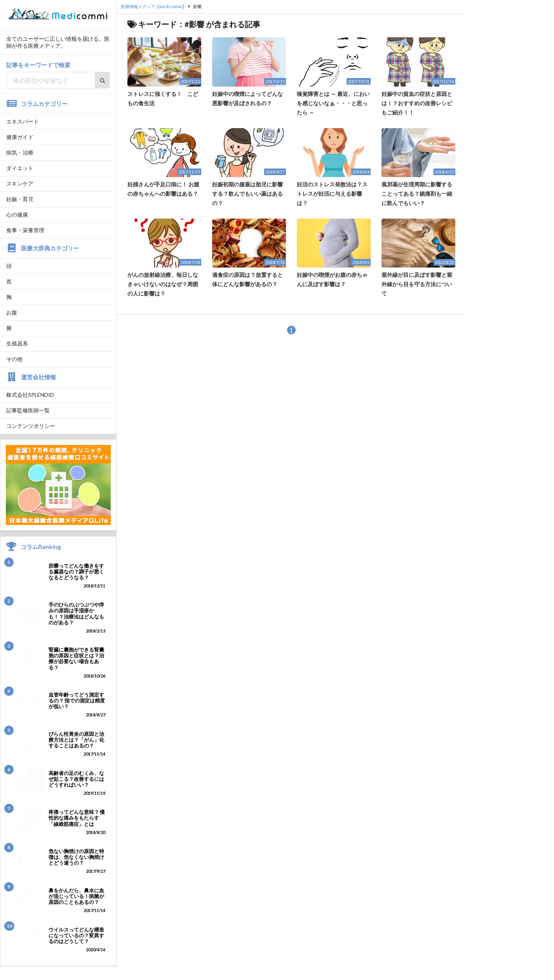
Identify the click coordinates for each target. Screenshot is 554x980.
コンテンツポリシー (31, 426)
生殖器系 (17, 343)
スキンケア (20, 183)
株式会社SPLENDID (30, 395)
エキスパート (23, 121)
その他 (14, 359)
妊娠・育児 (20, 199)
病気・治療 (20, 152)
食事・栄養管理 (25, 230)
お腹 (12, 312)
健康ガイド (20, 137)
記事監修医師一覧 (28, 410)
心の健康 (17, 215)
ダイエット (20, 168)
